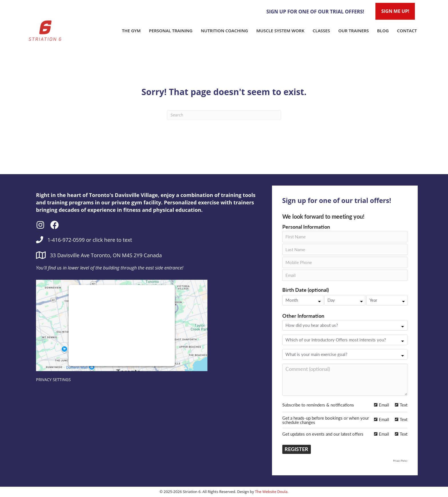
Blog (383, 31)
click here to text (112, 240)
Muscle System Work (280, 31)
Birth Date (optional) (306, 290)
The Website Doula (271, 492)
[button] (40, 225)
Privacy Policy (400, 461)
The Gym (131, 31)
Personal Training (171, 31)
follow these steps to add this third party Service (120, 323)
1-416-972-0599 (66, 240)
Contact (407, 31)
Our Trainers (354, 31)
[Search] (224, 115)
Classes (321, 31)
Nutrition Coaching (224, 31)
